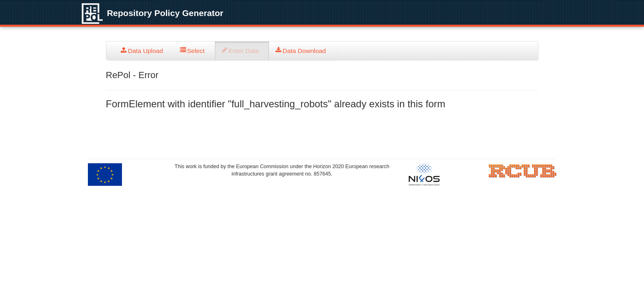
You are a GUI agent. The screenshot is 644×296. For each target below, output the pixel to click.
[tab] (144, 51)
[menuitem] (144, 51)
